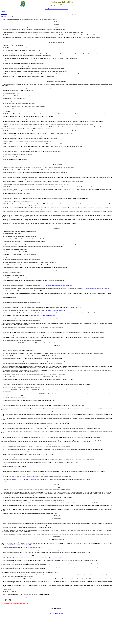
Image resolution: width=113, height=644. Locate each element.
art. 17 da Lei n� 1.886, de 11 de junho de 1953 (56, 310)
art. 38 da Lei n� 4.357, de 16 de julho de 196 (51, 482)
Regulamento (4, 14)
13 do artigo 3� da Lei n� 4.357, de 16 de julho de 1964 (59, 286)
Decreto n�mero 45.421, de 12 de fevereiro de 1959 (19, 545)
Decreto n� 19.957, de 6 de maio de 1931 (53, 558)
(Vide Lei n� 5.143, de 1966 (7, 17)
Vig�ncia (3, 12)
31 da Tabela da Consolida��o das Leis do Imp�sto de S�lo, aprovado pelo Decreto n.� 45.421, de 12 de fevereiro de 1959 (66, 571)
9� (28, 571)
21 (32, 571)
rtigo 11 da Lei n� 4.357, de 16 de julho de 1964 (25, 479)
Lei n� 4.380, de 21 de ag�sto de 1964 (45, 315)
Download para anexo (56, 606)
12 (30, 571)
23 (34, 571)
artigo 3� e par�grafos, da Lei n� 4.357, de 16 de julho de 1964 (95, 288)
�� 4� (42, 286)
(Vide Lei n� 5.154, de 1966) (56, 614)
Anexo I (57, 27)
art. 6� (24, 571)
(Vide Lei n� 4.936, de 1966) (56, 611)
